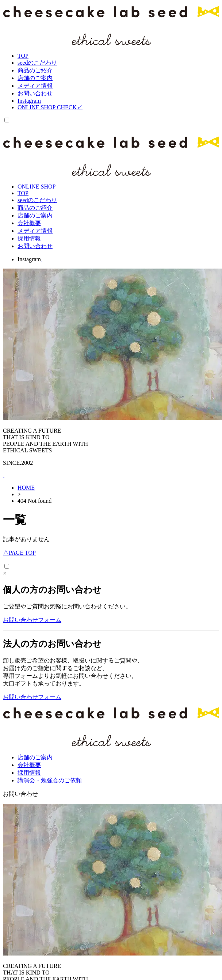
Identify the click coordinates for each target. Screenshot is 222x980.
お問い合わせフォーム (32, 620)
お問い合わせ (20, 794)
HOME (26, 488)
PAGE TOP (19, 553)
